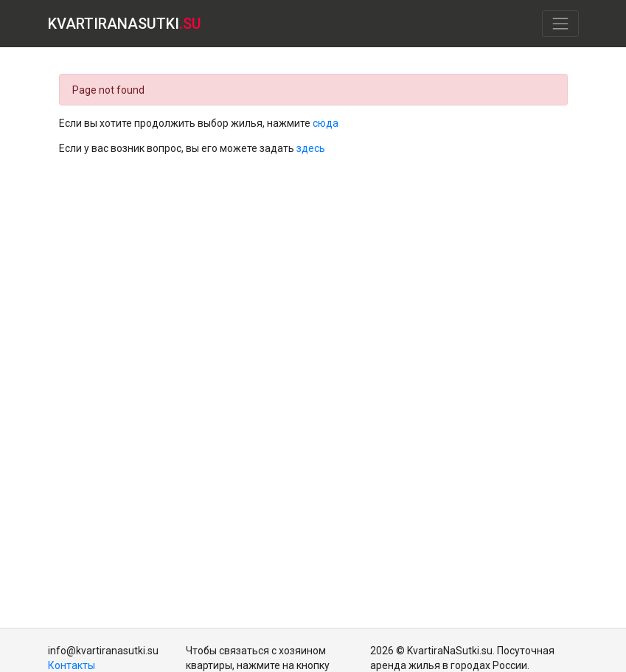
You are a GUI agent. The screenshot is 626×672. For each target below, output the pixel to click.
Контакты (72, 665)
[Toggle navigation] (560, 23)
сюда (326, 123)
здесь (311, 148)
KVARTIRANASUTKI (125, 24)
